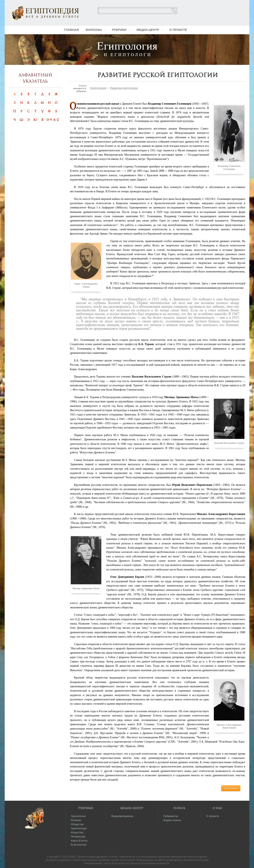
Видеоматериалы (122, 816)
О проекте (178, 30)
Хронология (78, 816)
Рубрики (119, 30)
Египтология (98, 88)
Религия (76, 820)
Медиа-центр (148, 30)
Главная (71, 30)
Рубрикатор (171, 816)
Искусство (77, 832)
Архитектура (79, 828)
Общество (77, 824)
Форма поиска (172, 820)
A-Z (56, 120)
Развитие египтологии (124, 88)
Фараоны (94, 30)
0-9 (49, 120)
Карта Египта (79, 841)
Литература (78, 836)
